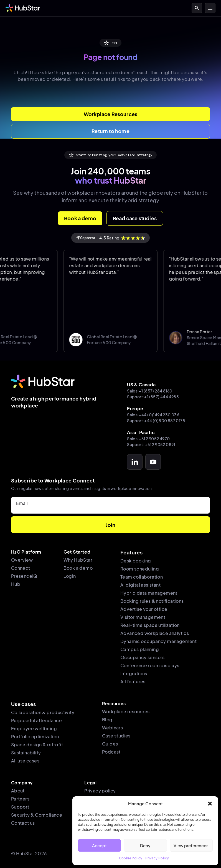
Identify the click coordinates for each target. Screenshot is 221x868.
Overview (22, 560)
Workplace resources (126, 711)
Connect (21, 568)
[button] (210, 804)
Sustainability (26, 753)
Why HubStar (78, 560)
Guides (110, 744)
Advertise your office (144, 609)
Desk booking (136, 561)
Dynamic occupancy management (158, 641)
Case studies (116, 736)
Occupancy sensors (143, 657)
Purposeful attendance (36, 720)
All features (133, 681)
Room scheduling (140, 569)
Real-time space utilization (150, 625)
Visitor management (143, 617)
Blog (107, 720)
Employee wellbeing (34, 728)
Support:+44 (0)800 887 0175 (156, 421)
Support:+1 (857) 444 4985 (153, 397)
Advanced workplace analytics (155, 633)
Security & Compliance (37, 815)
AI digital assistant (140, 585)
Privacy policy (100, 791)
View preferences (191, 845)
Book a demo (78, 568)
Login (70, 576)
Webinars (112, 728)
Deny (145, 845)
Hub (16, 584)
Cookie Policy (131, 858)
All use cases (25, 761)
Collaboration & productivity (43, 712)
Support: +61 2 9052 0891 (151, 444)
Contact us (23, 823)
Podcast (111, 752)
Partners (20, 799)
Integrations (134, 673)
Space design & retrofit (37, 745)
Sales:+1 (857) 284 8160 (150, 391)
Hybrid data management (149, 593)
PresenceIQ (24, 576)
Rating (110, 238)
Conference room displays (150, 665)
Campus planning (140, 649)
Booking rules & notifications (152, 601)
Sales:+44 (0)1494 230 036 (153, 415)
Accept (99, 845)
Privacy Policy (157, 858)
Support (20, 807)
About (18, 791)
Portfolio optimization (35, 736)
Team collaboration (142, 577)
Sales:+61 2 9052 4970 (148, 439)
